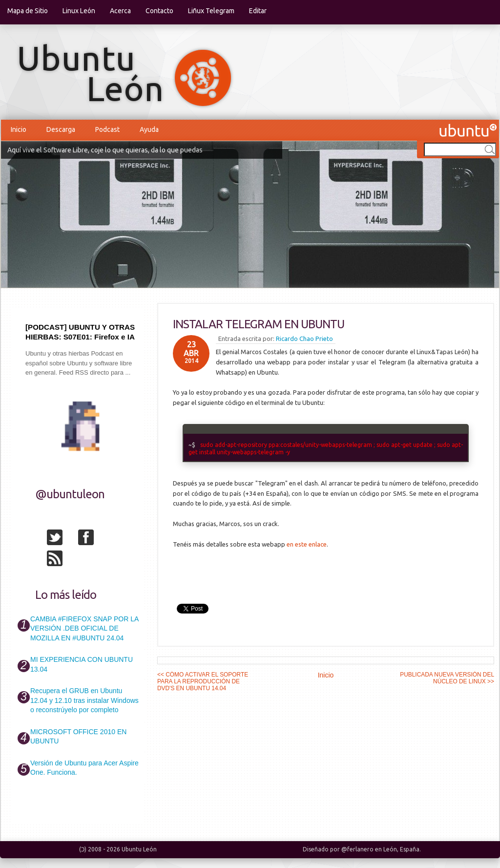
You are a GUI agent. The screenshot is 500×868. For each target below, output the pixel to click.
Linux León (79, 11)
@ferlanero (357, 849)
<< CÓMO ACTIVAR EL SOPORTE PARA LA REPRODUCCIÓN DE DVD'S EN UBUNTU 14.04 (203, 681)
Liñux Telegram (211, 11)
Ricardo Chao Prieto (304, 339)
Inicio (19, 129)
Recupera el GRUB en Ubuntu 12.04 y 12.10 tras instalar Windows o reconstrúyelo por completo (84, 700)
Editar (258, 11)
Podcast (107, 129)
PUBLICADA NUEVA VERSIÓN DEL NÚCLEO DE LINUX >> (447, 678)
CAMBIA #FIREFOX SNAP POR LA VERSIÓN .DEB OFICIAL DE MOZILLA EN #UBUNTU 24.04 (84, 628)
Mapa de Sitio (28, 11)
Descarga (61, 129)
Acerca (120, 11)
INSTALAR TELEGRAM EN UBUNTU (259, 324)
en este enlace (307, 544)
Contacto (159, 11)
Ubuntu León (139, 849)
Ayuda (149, 129)
